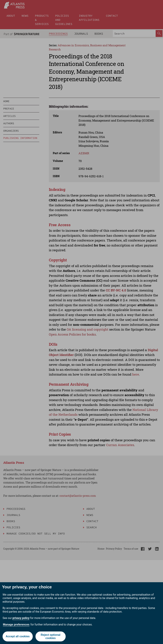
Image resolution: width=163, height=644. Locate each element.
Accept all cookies (18, 636)
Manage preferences (16, 625)
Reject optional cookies (50, 636)
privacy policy (21, 618)
